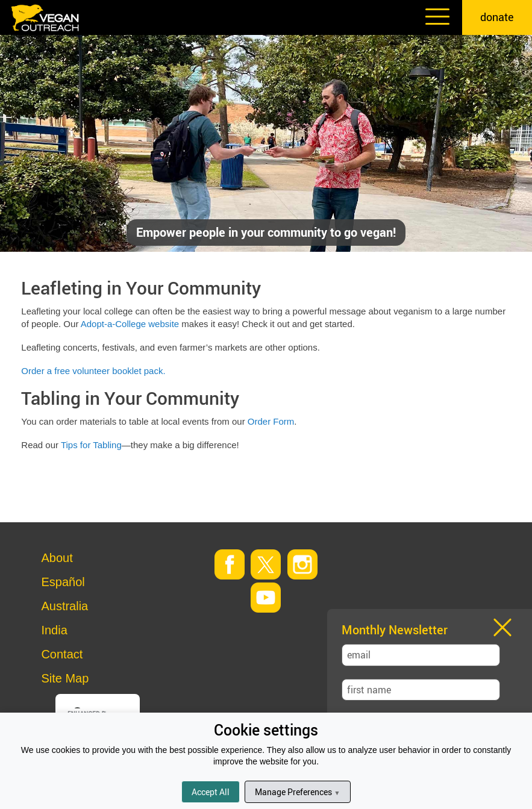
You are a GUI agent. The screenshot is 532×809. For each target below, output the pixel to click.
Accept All (211, 792)
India (54, 630)
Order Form (271, 421)
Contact (62, 654)
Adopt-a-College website (130, 324)
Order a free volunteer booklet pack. (93, 371)
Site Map (65, 678)
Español (63, 582)
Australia (64, 606)
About (57, 558)
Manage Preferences (297, 792)
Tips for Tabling (91, 445)
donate (497, 17)
